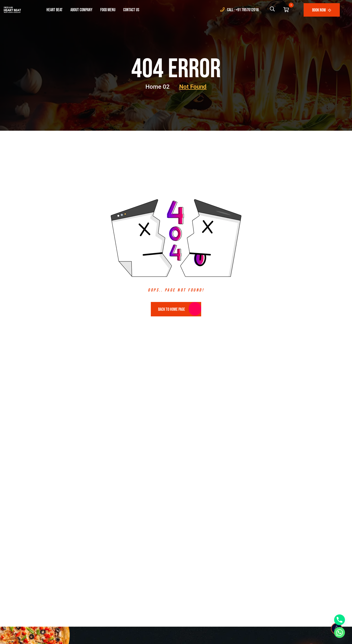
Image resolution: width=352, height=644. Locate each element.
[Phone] (340, 620)
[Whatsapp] (340, 633)
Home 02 (161, 87)
